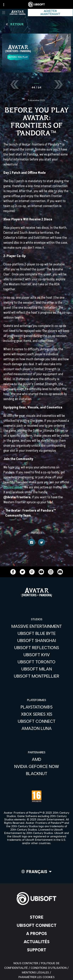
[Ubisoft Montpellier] (36, 676)
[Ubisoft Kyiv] (36, 655)
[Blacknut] (36, 773)
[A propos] (36, 933)
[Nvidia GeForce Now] (36, 766)
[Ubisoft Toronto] (36, 662)
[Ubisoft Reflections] (36, 648)
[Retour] (15, 24)
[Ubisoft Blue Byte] (36, 633)
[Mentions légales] (36, 972)
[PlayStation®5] (36, 707)
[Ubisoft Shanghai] (36, 640)
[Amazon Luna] (36, 728)
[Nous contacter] (27, 963)
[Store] (36, 917)
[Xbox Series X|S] (36, 714)
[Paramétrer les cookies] (36, 977)
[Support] (36, 950)
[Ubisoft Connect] (36, 925)
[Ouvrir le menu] (4, 13)
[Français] (37, 872)
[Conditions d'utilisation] (50, 968)
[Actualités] (36, 942)
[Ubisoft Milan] (36, 669)
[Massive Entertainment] (36, 626)
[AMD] (36, 759)
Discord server (13, 487)
